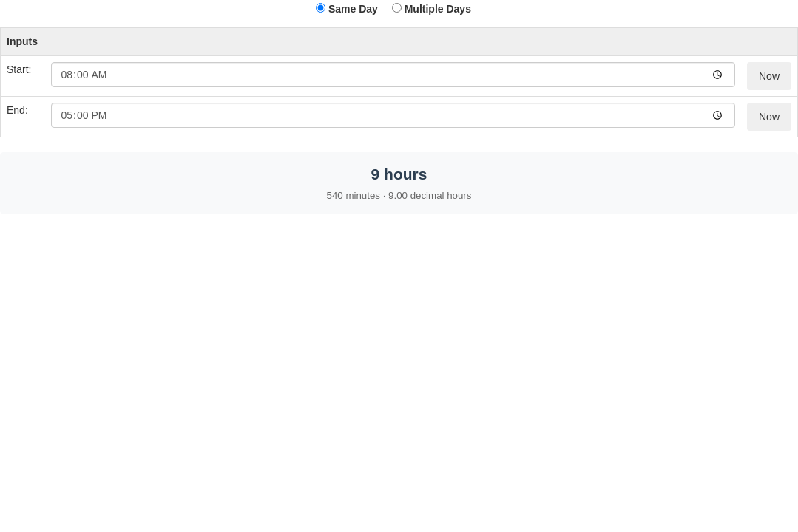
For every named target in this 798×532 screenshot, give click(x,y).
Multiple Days (432, 9)
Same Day (347, 9)
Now (769, 76)
